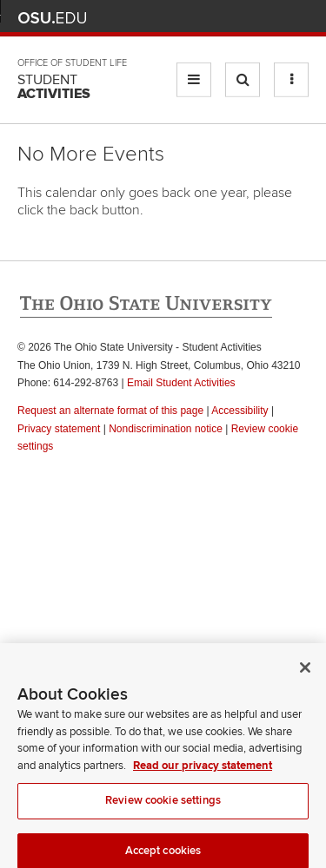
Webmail (273, 18)
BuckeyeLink (196, 18)
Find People (247, 18)
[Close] (305, 673)
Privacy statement (59, 429)
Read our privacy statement (203, 770)
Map (222, 18)
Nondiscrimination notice (166, 429)
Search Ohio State (299, 18)
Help (171, 18)
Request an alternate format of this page (110, 411)
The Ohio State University (52, 18)
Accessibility (240, 411)
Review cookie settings (163, 806)
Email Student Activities (181, 383)
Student (54, 87)
